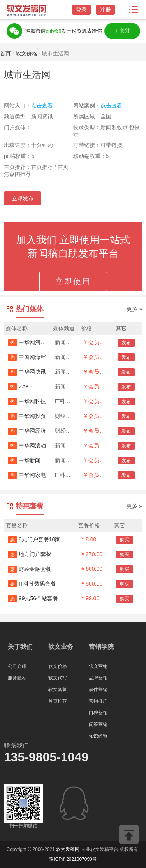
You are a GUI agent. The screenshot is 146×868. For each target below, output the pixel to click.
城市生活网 (55, 54)
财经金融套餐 (30, 569)
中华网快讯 (27, 372)
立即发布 (23, 198)
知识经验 (98, 736)
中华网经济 (27, 431)
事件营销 (98, 690)
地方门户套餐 (30, 554)
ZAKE (20, 386)
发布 (126, 343)
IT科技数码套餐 (32, 584)
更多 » (134, 309)
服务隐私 (17, 678)
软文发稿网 (68, 849)
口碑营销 (98, 713)
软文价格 (26, 54)
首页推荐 (58, 701)
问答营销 (98, 724)
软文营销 (98, 666)
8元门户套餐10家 (34, 539)
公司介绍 (17, 666)
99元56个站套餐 (33, 598)
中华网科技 (27, 401)
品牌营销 (98, 678)
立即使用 (73, 281)
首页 (5, 54)
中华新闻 (24, 460)
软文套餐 (58, 690)
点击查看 (42, 106)
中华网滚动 (27, 445)
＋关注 (122, 31)
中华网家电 (27, 475)
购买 (125, 540)
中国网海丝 (27, 357)
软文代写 (58, 678)
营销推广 (98, 701)
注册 (106, 10)
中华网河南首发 (32, 342)
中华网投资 (27, 416)
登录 (81, 10)
